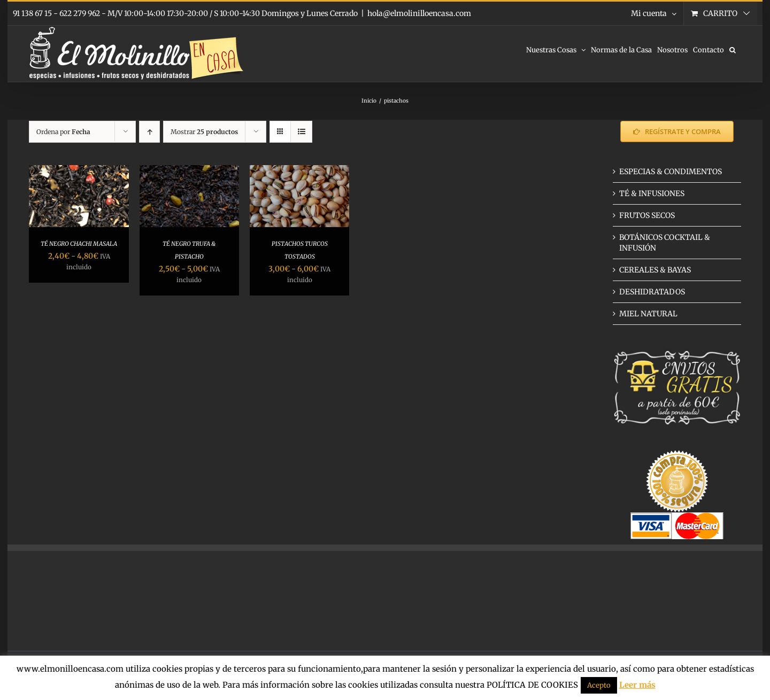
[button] (733, 49)
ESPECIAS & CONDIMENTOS (671, 172)
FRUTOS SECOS (647, 215)
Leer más (637, 685)
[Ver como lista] (301, 132)
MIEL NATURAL (648, 314)
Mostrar (204, 132)
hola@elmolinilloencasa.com (419, 13)
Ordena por (63, 132)
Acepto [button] (599, 685)
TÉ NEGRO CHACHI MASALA (79, 244)
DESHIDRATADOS (652, 292)
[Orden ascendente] (149, 132)
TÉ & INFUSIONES (652, 193)
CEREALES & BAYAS (655, 270)
